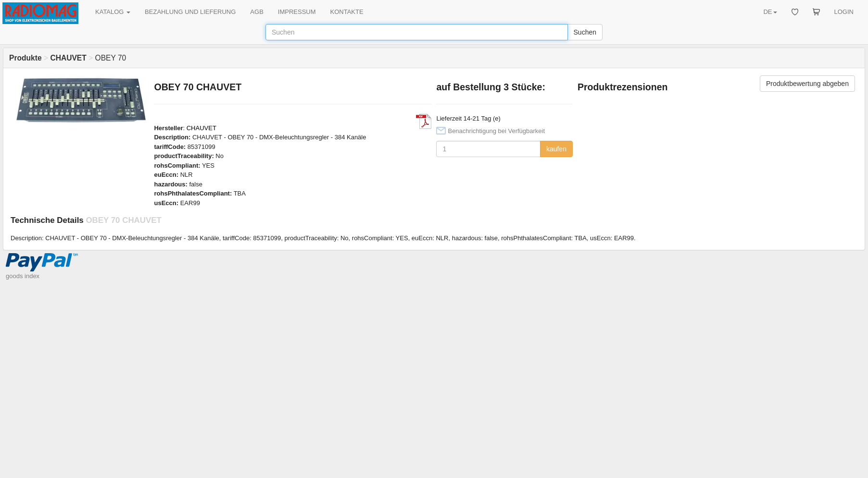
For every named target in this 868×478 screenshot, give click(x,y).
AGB (257, 12)
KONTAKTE (347, 12)
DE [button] (770, 12)
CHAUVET (201, 128)
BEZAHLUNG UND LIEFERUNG (190, 12)
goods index (23, 276)
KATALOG (113, 12)
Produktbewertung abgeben (807, 84)
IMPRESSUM (297, 12)
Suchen (585, 32)
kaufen (556, 149)
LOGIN (844, 12)
